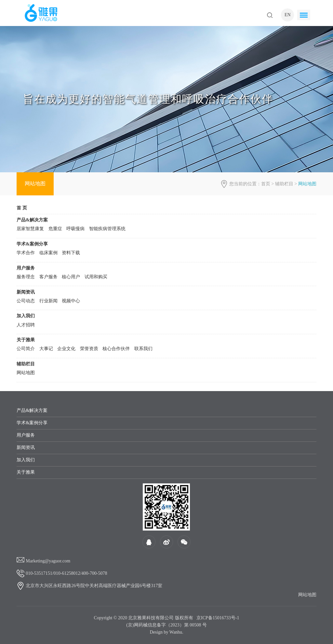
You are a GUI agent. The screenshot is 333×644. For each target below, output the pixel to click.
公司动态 (26, 301)
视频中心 (71, 301)
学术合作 (26, 253)
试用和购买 (96, 277)
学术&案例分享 (32, 244)
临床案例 (48, 253)
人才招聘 (26, 325)
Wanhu (176, 632)
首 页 (22, 208)
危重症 (55, 229)
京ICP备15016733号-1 (218, 618)
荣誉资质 (89, 349)
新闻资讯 (26, 292)
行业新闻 (48, 301)
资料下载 (71, 253)
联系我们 (143, 349)
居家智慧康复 (30, 229)
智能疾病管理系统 (107, 229)
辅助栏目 (284, 184)
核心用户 (71, 277)
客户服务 (48, 277)
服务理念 (26, 277)
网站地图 (35, 184)
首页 (266, 184)
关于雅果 (26, 340)
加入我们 (26, 316)
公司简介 (26, 349)
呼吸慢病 (75, 229)
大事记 (46, 349)
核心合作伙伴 (116, 349)
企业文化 (66, 349)
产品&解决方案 (32, 220)
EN (288, 15)
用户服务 (26, 268)
